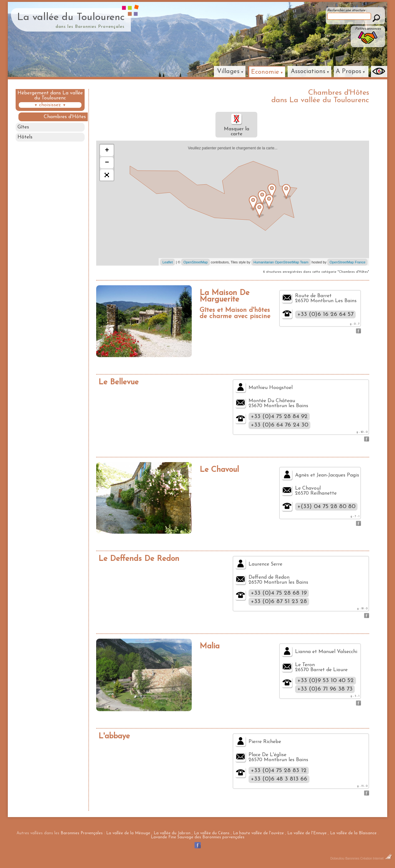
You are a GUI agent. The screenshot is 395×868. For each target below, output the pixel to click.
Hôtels (25, 137)
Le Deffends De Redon (139, 559)
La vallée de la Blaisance (353, 833)
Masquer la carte (237, 125)
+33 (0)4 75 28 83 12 (279, 771)
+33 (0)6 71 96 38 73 (325, 689)
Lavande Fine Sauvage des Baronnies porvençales (198, 837)
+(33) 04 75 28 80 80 (326, 507)
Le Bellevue (118, 382)
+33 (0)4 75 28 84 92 (279, 417)
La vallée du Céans (212, 833)
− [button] (107, 163)
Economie (265, 72)
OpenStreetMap (195, 262)
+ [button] (107, 151)
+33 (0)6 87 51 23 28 (279, 602)
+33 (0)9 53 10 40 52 (326, 681)
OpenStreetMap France (347, 262)
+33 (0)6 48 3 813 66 (279, 779)
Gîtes (23, 127)
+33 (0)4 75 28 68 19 (279, 593)
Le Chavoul (219, 470)
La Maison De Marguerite (225, 296)
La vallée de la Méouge (128, 833)
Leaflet (168, 262)
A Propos (348, 72)
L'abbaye (114, 736)
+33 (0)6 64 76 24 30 (279, 425)
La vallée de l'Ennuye (307, 833)
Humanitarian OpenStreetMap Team (281, 262)
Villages (228, 72)
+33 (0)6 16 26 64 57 (325, 314)
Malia (210, 646)
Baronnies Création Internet (369, 858)
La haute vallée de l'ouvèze (258, 833)
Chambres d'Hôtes (65, 117)
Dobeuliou (337, 858)
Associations (308, 72)
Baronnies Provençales (82, 833)
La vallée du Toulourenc (71, 17)
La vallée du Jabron (172, 833)
